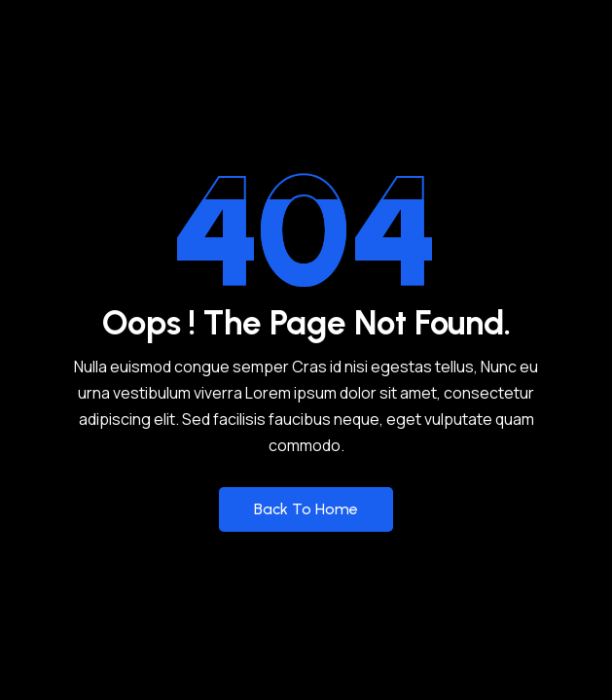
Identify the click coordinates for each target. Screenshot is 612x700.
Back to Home (306, 509)
